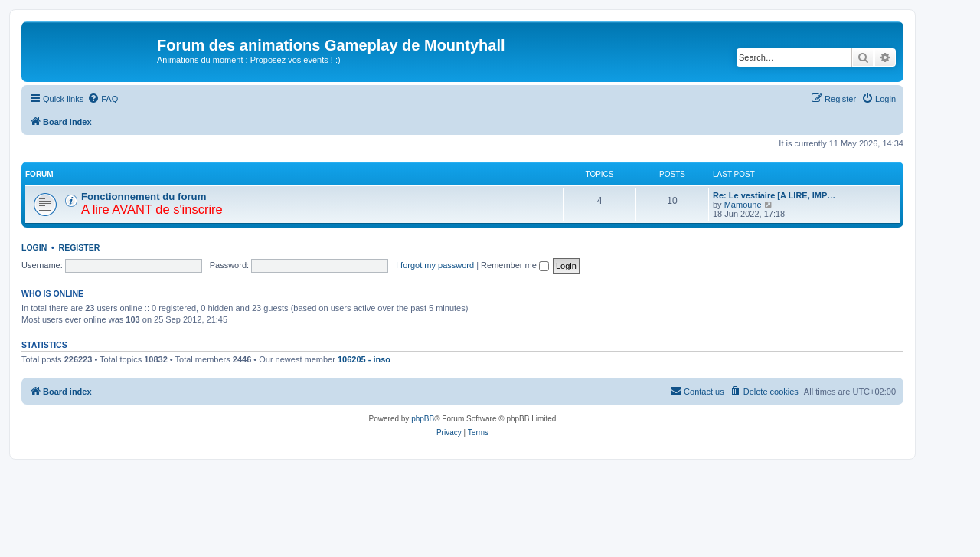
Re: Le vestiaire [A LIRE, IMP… (774, 195)
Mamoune (743, 205)
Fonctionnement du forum (144, 197)
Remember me (515, 265)
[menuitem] (103, 99)
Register (80, 247)
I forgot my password (435, 265)
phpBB (423, 419)
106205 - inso (364, 359)
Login (34, 247)
